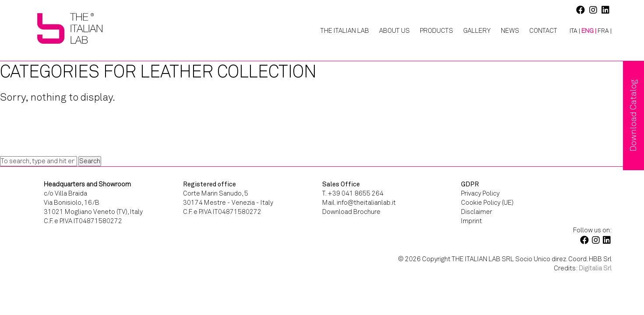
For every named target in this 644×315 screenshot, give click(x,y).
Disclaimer (477, 212)
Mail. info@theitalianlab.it (359, 203)
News (510, 31)
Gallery (477, 31)
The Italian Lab (345, 31)
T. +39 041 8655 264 (353, 193)
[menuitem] (572, 31)
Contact (543, 31)
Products (436, 31)
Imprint (472, 221)
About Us (394, 31)
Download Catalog (633, 115)
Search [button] (90, 161)
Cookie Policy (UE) (487, 203)
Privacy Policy (480, 193)
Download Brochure (351, 212)
